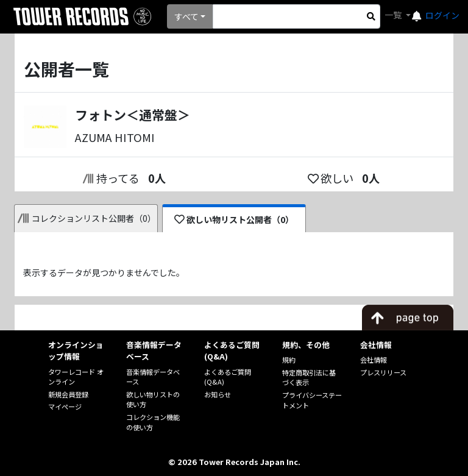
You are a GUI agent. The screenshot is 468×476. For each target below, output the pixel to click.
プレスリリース (383, 372)
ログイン (442, 15)
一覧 (394, 15)
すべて (186, 16)
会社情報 (374, 360)
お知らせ (218, 394)
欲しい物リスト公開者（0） (234, 219)
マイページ (65, 407)
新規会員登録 (68, 394)
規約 (289, 360)
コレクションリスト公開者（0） (87, 218)
